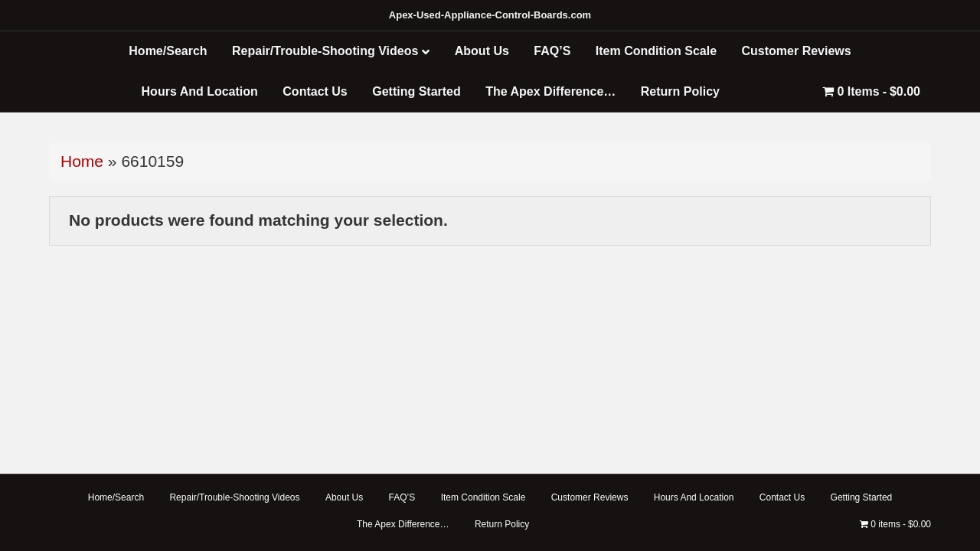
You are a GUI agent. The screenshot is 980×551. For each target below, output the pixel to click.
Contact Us (315, 91)
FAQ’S (552, 51)
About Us (482, 51)
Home (82, 161)
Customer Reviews (797, 51)
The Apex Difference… (550, 91)
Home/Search (168, 51)
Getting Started (416, 91)
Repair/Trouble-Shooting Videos (325, 51)
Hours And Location (200, 91)
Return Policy (680, 91)
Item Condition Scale (656, 51)
